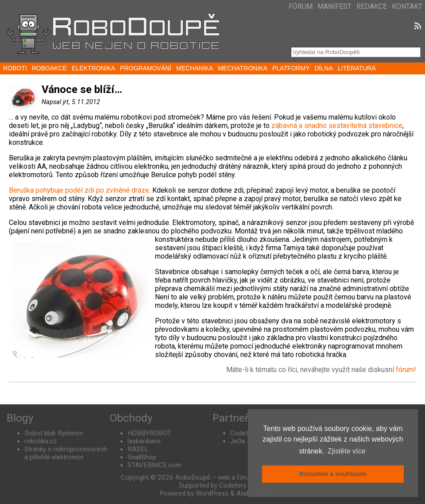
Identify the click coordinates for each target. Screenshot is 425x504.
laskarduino (144, 441)
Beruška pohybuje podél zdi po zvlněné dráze (79, 190)
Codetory (244, 433)
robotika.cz (41, 441)
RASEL (138, 449)
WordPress (212, 493)
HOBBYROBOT (149, 433)
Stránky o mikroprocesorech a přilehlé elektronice (66, 453)
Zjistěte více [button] (346, 451)
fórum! (406, 370)
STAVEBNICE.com (155, 465)
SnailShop (142, 457)
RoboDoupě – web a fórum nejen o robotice (240, 477)
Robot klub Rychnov (54, 433)
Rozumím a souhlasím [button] (333, 474)
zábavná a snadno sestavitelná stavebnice (337, 126)
